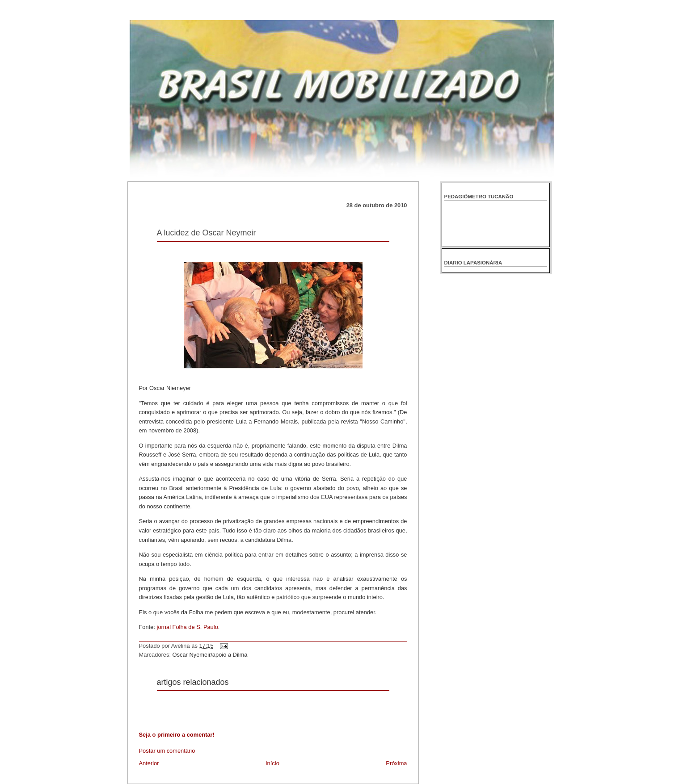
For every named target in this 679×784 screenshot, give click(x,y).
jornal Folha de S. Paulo (188, 627)
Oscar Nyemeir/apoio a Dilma (210, 655)
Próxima (396, 763)
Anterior (149, 763)
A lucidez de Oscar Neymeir (207, 233)
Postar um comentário (167, 751)
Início (272, 763)
